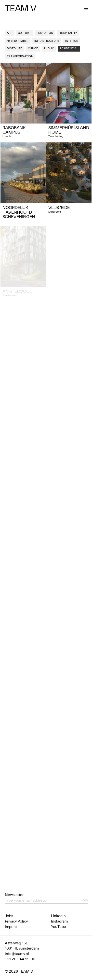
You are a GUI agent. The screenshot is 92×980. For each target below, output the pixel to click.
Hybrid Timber (18, 41)
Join (84, 900)
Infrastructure (47, 41)
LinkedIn (58, 916)
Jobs (9, 916)
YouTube (59, 927)
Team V (20, 8)
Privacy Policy (16, 921)
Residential (69, 48)
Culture (24, 33)
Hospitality (68, 33)
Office (33, 48)
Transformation (20, 56)
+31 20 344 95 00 (20, 959)
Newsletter (14, 895)
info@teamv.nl (17, 954)
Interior (72, 41)
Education (45, 33)
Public (49, 48)
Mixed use (14, 48)
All (9, 33)
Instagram (59, 921)
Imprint (11, 927)
